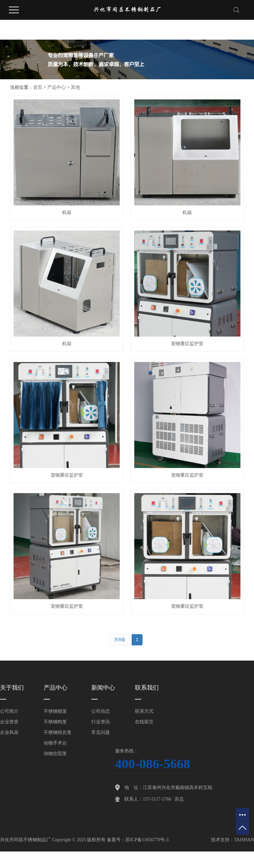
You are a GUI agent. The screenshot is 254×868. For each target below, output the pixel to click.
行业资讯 (101, 722)
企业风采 (9, 732)
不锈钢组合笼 (58, 732)
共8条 (120, 639)
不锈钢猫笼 (55, 711)
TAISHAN (244, 840)
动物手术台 (55, 743)
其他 (75, 87)
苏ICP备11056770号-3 (147, 840)
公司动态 (101, 711)
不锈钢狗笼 (55, 722)
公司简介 (9, 711)
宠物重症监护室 (187, 344)
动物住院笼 (55, 754)
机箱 (67, 213)
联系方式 (144, 711)
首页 (38, 87)
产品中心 (57, 87)
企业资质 (9, 722)
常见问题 (101, 732)
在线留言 (144, 722)
